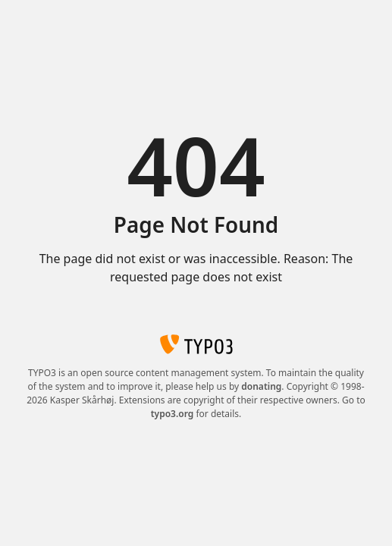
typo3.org (172, 414)
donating (261, 386)
